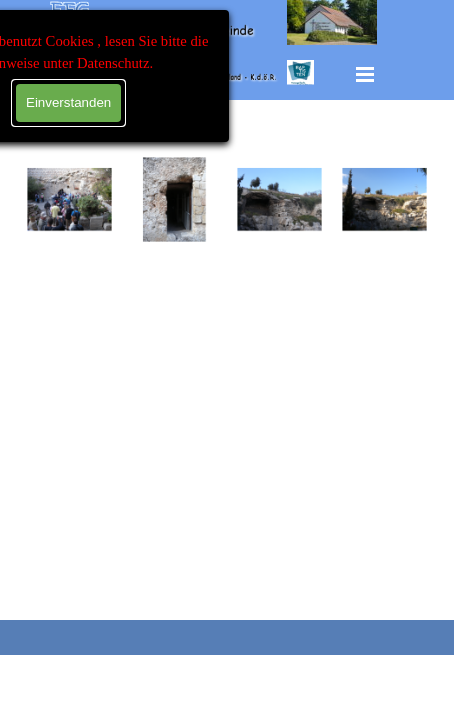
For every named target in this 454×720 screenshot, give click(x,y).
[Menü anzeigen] (365, 74)
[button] (69, 199)
